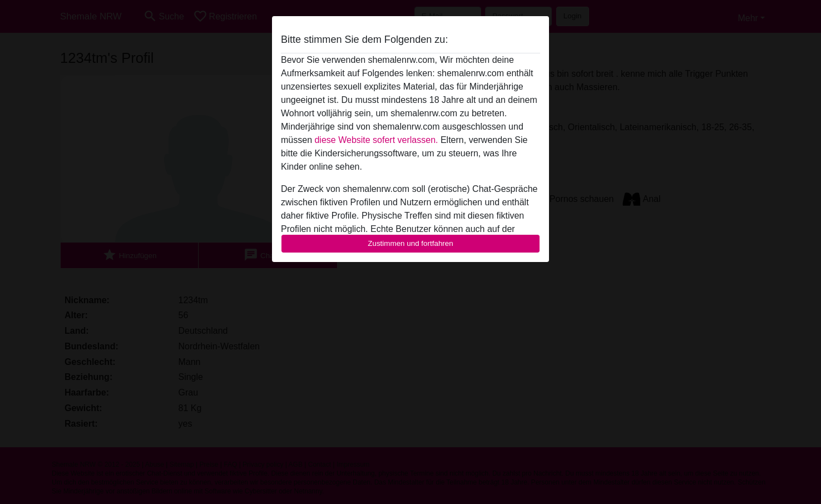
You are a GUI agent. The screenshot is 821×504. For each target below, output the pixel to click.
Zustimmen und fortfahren (410, 243)
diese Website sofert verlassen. (376, 140)
